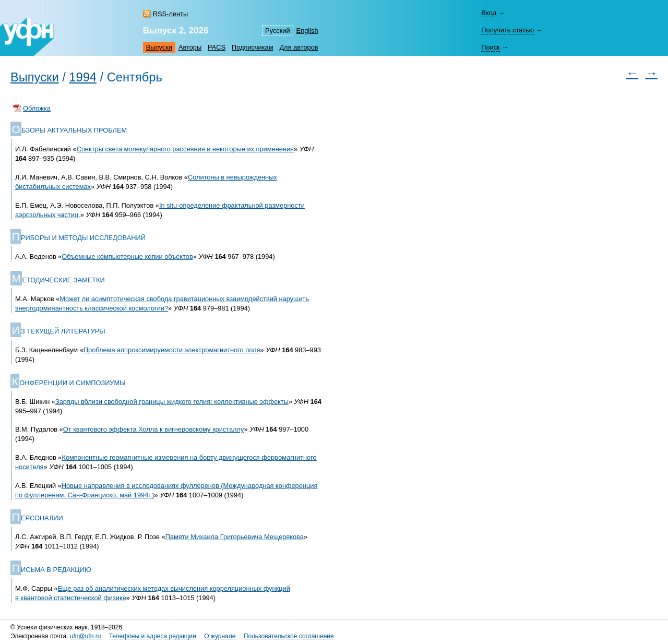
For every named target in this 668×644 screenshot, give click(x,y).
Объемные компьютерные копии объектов (127, 257)
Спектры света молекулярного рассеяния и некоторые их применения (185, 149)
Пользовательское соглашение (289, 636)
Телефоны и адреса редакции (153, 636)
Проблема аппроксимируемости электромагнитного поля (172, 350)
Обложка (37, 108)
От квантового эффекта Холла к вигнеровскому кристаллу (154, 429)
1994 (83, 77)
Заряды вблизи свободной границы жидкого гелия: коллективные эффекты (172, 402)
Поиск (490, 47)
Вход (489, 13)
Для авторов (299, 47)
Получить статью (508, 30)
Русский (277, 31)
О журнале (220, 636)
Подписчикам (252, 47)
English (307, 31)
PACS (217, 47)
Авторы (190, 47)
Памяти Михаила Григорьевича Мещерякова (235, 537)
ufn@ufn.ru (86, 636)
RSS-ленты (170, 14)
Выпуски (159, 47)
